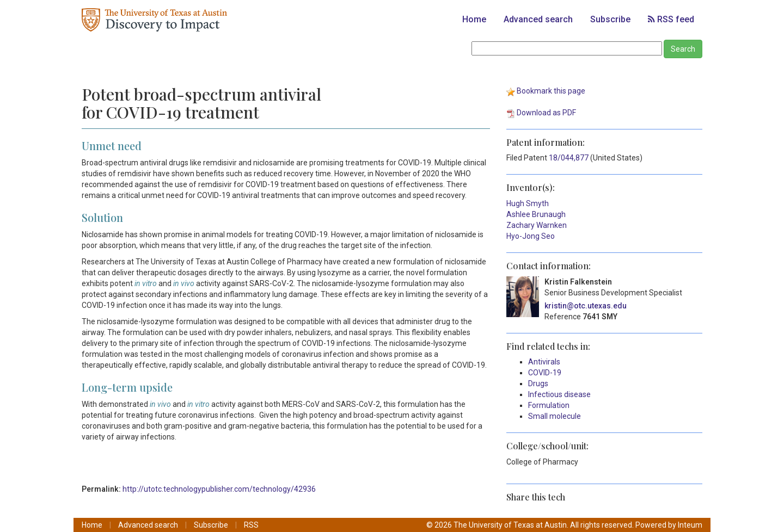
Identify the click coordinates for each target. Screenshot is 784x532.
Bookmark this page (551, 91)
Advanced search (538, 19)
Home (474, 19)
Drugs (538, 383)
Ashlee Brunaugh (536, 214)
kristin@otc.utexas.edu (586, 306)
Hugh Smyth (528, 203)
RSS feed (671, 19)
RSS (251, 525)
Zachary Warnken (537, 225)
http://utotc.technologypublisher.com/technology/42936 (219, 489)
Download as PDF (546, 113)
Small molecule (555, 416)
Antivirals (544, 362)
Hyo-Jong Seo (531, 236)
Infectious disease (559, 394)
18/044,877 (569, 158)
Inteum (690, 525)
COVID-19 (545, 373)
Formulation (549, 405)
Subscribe (610, 19)
